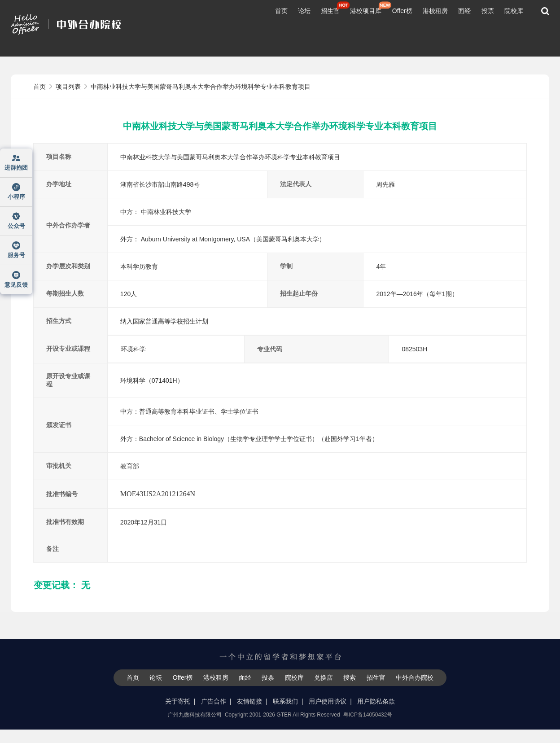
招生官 (330, 11)
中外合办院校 (415, 677)
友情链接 (249, 701)
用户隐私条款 (376, 701)
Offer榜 (402, 11)
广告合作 (214, 701)
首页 (281, 11)
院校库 (514, 11)
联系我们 (285, 701)
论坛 (304, 11)
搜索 (350, 677)
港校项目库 (366, 11)
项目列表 (69, 87)
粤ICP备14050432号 (368, 715)
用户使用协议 (328, 701)
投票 (488, 11)
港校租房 (435, 11)
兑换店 (324, 677)
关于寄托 (178, 701)
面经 (464, 11)
